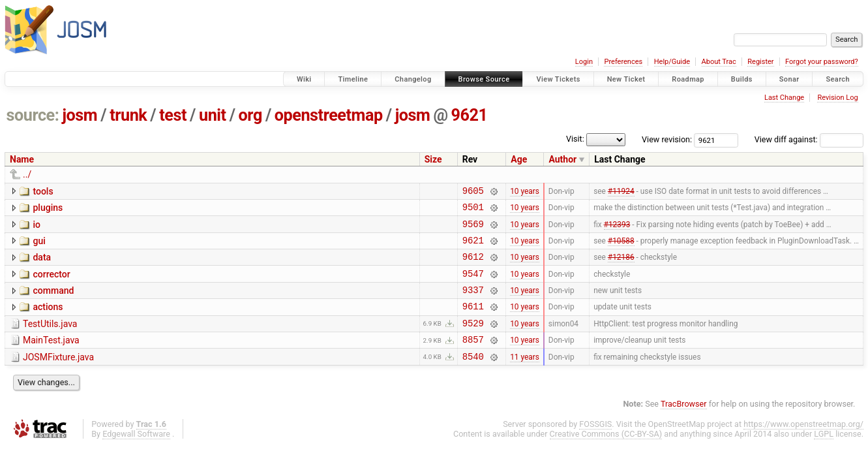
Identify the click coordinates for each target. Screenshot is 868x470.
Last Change (784, 98)
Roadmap (688, 79)
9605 (473, 192)
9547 (473, 285)
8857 (473, 359)
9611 (473, 321)
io (37, 228)
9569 (473, 229)
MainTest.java (51, 358)
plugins (48, 210)
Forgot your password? (822, 62)
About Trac (719, 62)
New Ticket (626, 79)
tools (43, 191)
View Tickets (558, 79)
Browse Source (484, 79)
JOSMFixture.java (58, 377)
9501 (473, 211)
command (53, 302)
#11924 (621, 192)
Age (519, 159)
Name (22, 159)
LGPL (824, 455)
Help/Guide (672, 62)
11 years (525, 377)
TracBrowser (684, 425)
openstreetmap (329, 115)
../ (27, 174)
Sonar (789, 79)
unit (213, 115)
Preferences (623, 62)
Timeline (353, 79)
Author (562, 159)
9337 (473, 303)
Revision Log (837, 98)
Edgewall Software (136, 455)
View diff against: (809, 139)
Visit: (575, 139)
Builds (742, 79)
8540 (473, 378)
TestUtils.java (50, 339)
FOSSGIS (595, 446)
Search (838, 79)
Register (760, 62)
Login (584, 62)
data (42, 265)
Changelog (413, 79)
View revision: (667, 139)
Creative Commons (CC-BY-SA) (606, 455)
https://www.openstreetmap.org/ (803, 446)
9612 (473, 266)
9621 (470, 115)
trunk (128, 115)
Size (433, 159)
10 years (525, 192)
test (173, 115)
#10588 (621, 247)
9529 (473, 340)
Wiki (304, 79)
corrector (51, 284)
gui (39, 247)
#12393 (617, 229)
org (250, 115)
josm (80, 115)
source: (33, 115)
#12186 (621, 266)
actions (48, 321)
